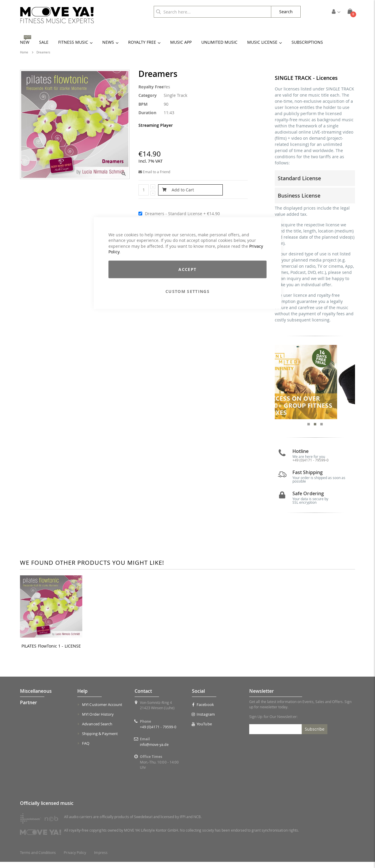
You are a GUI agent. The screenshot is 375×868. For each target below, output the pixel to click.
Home (24, 52)
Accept (187, 269)
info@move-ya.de (154, 751)
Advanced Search (97, 730)
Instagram (203, 720)
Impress (101, 859)
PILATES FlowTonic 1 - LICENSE (51, 652)
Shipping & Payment (100, 740)
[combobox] (212, 12)
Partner (29, 709)
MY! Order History (98, 720)
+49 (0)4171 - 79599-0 (310, 466)
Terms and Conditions (38, 859)
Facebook (203, 711)
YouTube (202, 730)
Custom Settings (187, 291)
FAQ (86, 749)
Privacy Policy (75, 859)
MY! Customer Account (102, 711)
